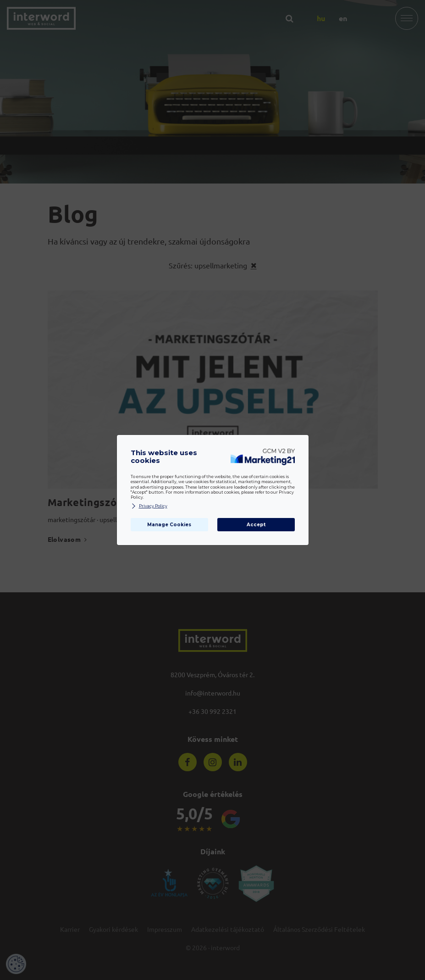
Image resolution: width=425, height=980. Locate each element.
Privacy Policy (149, 506)
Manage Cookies (169, 525)
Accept (256, 525)
